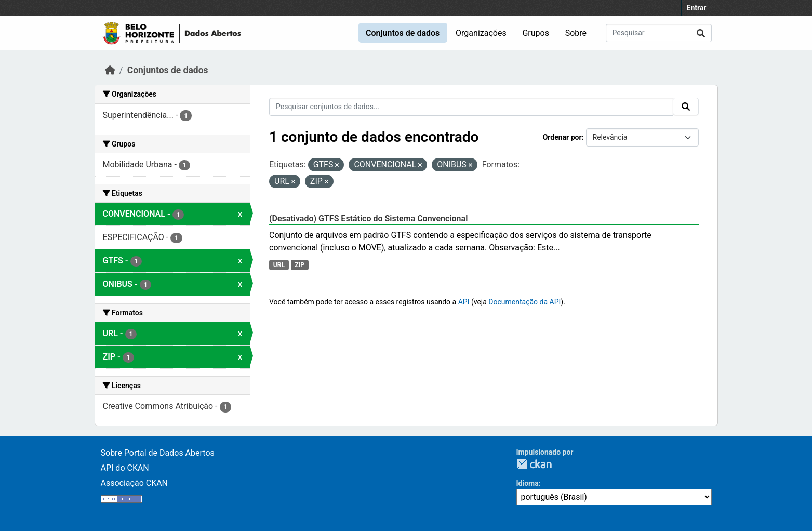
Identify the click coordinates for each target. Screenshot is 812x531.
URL (279, 265)
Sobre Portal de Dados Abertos (158, 453)
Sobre (576, 33)
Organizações (481, 33)
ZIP (299, 265)
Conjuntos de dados (403, 33)
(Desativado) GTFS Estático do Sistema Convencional (368, 218)
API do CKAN (125, 468)
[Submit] (701, 33)
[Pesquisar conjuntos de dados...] (659, 33)
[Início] (110, 70)
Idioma (528, 483)
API (464, 302)
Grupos (536, 33)
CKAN (534, 464)
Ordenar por (562, 137)
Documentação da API (524, 302)
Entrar (697, 8)
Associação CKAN (135, 483)
